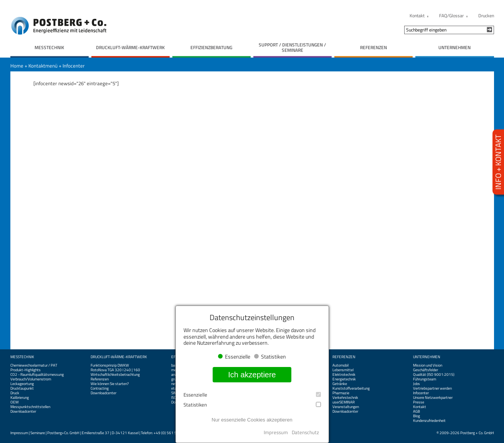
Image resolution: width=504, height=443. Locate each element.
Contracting (100, 388)
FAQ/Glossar (451, 16)
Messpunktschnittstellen (30, 407)
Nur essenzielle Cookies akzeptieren (252, 420)
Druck (15, 393)
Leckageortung (22, 384)
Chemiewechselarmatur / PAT (34, 365)
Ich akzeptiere (252, 375)
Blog (416, 416)
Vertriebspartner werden (432, 388)
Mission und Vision (428, 365)
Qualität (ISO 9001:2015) (434, 375)
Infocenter (74, 66)
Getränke (340, 384)
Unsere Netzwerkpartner (433, 398)
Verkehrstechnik (345, 398)
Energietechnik (344, 379)
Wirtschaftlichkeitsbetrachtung (115, 375)
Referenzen (100, 379)
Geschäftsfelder (426, 370)
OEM (14, 402)
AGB (416, 412)
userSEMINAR (344, 402)
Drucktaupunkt (22, 388)
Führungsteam (425, 379)
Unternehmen (427, 357)
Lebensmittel (343, 370)
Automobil (340, 365)
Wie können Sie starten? (110, 384)
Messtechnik (22, 357)
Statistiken (252, 405)
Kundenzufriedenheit (429, 421)
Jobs (416, 384)
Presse (419, 402)
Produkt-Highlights (26, 370)
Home (17, 66)
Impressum (19, 433)
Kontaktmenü (43, 66)
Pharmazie (341, 393)
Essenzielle (252, 395)
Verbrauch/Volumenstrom (31, 379)
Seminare (38, 433)
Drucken (486, 16)
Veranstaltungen (346, 407)
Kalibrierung (20, 398)
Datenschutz (305, 432)
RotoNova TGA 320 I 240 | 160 (115, 370)
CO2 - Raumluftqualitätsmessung (37, 375)
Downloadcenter (23, 412)
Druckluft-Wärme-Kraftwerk (119, 357)
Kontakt (417, 16)
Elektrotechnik (344, 375)
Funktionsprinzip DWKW (110, 365)
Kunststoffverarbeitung (351, 388)
